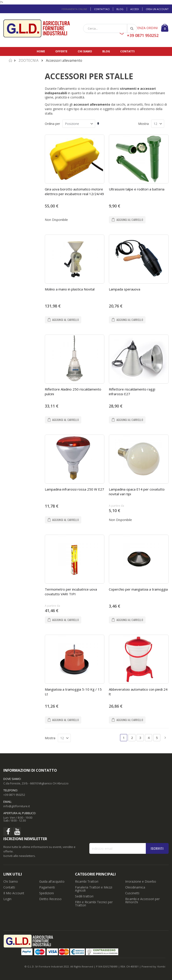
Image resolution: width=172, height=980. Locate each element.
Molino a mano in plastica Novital (70, 289)
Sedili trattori (84, 896)
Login (7, 899)
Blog (120, 9)
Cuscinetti (132, 893)
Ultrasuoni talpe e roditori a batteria (137, 189)
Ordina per (52, 124)
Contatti (127, 51)
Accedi (135, 9)
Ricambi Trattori (87, 881)
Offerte (61, 51)
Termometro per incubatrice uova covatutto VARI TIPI (71, 592)
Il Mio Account (14, 893)
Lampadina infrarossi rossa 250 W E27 (74, 489)
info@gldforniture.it (17, 806)
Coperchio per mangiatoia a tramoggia (138, 589)
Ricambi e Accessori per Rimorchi (142, 900)
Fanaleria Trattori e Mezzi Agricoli (94, 889)
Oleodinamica (135, 887)
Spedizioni (46, 893)
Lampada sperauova (125, 289)
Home (41, 51)
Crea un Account (157, 9)
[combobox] (110, 28)
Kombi (161, 966)
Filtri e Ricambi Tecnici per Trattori (94, 904)
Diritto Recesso (50, 899)
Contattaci (102, 9)
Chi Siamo (11, 881)
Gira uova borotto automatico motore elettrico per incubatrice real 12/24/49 (74, 191)
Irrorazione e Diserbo (141, 881)
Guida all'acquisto (52, 881)
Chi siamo (85, 51)
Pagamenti (47, 887)
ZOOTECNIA (29, 61)
